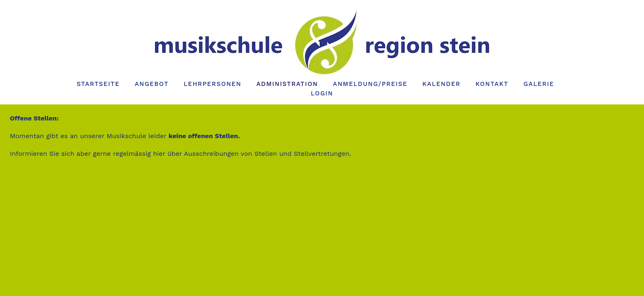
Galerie (539, 84)
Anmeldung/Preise (370, 84)
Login (322, 93)
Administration (287, 84)
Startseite (98, 84)
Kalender (441, 84)
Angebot (152, 84)
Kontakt (492, 84)
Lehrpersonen (213, 84)
